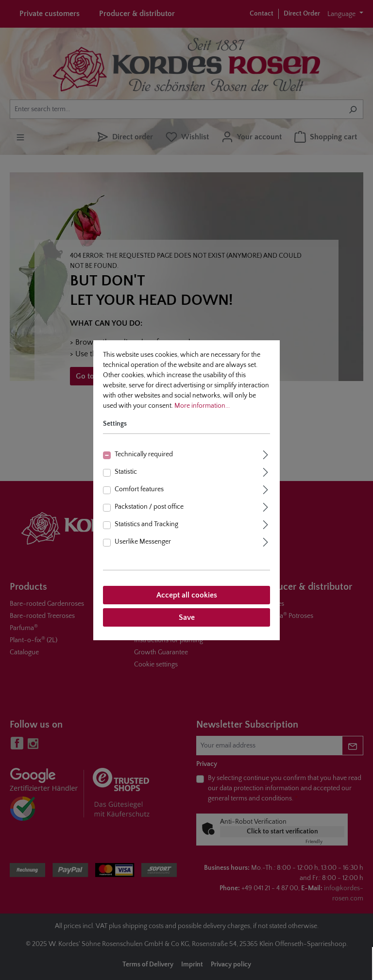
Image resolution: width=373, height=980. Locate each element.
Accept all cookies (187, 595)
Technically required (144, 454)
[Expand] (266, 454)
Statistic (126, 472)
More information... (202, 406)
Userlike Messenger (143, 542)
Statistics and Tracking (146, 524)
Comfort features (139, 489)
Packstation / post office (149, 507)
